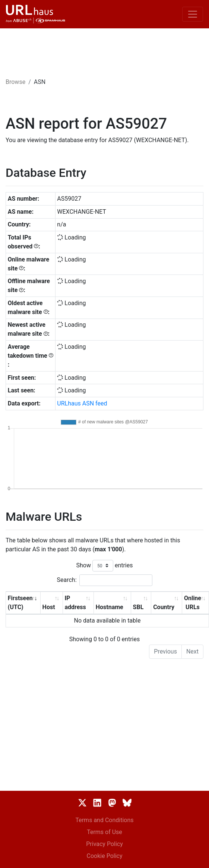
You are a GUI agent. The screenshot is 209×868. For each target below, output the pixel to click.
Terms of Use (104, 832)
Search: (104, 580)
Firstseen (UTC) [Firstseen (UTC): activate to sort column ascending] (20, 603)
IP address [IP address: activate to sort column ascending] (75, 603)
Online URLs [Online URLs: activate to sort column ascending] (193, 603)
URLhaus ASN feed (82, 403)
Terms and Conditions (104, 820)
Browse (15, 82)
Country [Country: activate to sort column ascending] (164, 607)
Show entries (104, 566)
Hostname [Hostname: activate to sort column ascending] (110, 607)
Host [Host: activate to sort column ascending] (49, 607)
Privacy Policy (104, 844)
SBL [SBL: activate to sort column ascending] (138, 607)
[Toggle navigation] (193, 14)
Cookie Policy (105, 856)
